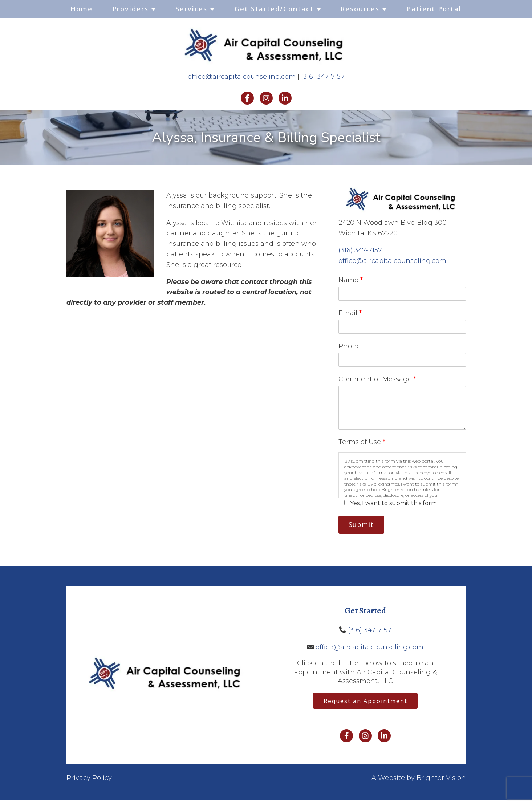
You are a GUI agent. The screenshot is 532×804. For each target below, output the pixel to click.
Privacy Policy (89, 782)
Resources (360, 9)
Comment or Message (377, 379)
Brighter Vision (441, 782)
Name (351, 280)
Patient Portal (434, 9)
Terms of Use (362, 442)
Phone (350, 346)
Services (191, 9)
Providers (130, 9)
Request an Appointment (366, 704)
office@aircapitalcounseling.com (242, 77)
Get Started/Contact (274, 9)
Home (82, 9)
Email (350, 313)
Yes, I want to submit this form (393, 503)
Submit (364, 525)
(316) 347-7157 (323, 77)
